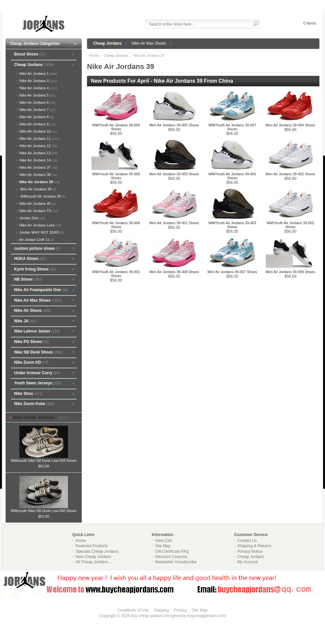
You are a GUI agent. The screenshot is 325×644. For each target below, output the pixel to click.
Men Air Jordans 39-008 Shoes (174, 272)
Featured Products (92, 546)
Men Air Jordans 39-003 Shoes (174, 174)
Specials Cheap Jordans (97, 551)
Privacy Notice (250, 551)
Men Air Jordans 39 (37, 189)
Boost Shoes (30, 54)
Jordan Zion (32, 218)
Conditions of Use (133, 610)
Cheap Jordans (108, 43)
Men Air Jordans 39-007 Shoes (232, 272)
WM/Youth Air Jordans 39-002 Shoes (291, 225)
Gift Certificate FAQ (172, 551)
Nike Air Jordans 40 (37, 204)
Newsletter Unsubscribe (176, 562)
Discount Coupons (171, 557)
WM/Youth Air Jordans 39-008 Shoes (116, 127)
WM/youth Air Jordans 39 (42, 196)
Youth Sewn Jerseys (38, 383)
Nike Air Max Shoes (149, 43)
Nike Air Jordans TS (38, 211)
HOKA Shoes (30, 259)
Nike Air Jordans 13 (38, 153)
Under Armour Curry (37, 373)
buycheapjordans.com (206, 616)
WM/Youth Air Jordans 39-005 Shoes (232, 176)
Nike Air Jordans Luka (40, 225)
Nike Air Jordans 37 (38, 167)
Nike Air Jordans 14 (38, 160)
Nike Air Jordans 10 (38, 131)
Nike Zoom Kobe (34, 404)
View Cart (163, 541)
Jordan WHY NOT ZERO (41, 232)
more (63, 417)
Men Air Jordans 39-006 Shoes (290, 272)
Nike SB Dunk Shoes (38, 352)
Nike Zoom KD (31, 362)
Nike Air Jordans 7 (37, 110)
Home (94, 55)
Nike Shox (28, 394)
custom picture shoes (37, 248)
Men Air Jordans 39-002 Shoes (290, 174)
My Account (248, 562)
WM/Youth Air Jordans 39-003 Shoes (232, 225)
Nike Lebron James (37, 331)
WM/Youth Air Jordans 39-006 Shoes (116, 176)
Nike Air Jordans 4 (38, 88)
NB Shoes (28, 279)
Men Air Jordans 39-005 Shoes (174, 125)
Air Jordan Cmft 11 (36, 240)
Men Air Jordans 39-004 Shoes (290, 125)
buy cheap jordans (147, 616)
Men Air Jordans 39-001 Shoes (174, 223)
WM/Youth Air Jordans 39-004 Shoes (116, 225)
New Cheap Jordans (93, 557)
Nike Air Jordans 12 (38, 146)
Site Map (163, 546)
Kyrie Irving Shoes (35, 269)
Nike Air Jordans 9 (37, 124)
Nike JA (25, 321)
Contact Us (247, 541)
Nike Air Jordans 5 (37, 95)
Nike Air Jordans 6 (37, 102)
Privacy (180, 610)
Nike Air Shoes (32, 311)
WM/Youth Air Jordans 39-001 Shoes (116, 274)
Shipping (161, 610)
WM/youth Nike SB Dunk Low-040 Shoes (44, 509)
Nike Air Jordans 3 (38, 81)
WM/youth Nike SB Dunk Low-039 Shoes (44, 459)
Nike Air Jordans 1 (38, 74)
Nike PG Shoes (32, 342)
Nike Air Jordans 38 (38, 175)
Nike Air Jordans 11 (39, 139)
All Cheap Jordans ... (94, 562)
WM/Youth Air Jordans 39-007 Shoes (232, 127)
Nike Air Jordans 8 (36, 117)
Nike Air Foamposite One (41, 290)
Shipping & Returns (254, 546)
